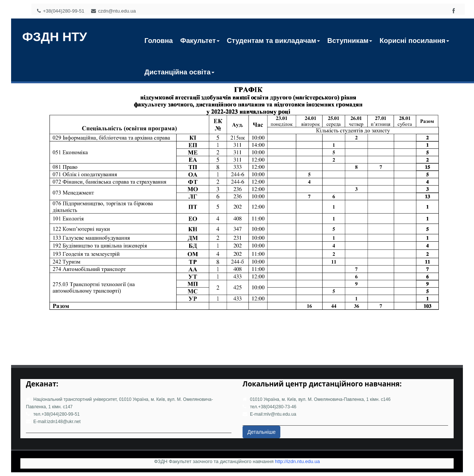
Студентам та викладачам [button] (273, 41)
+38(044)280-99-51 (61, 11)
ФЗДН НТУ (55, 37)
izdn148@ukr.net (64, 422)
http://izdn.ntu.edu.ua (297, 461)
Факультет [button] (200, 41)
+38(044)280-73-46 (277, 407)
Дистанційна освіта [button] (179, 72)
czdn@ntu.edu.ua (114, 11)
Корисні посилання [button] (414, 41)
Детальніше (261, 432)
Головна (159, 41)
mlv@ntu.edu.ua (280, 414)
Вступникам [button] (350, 41)
